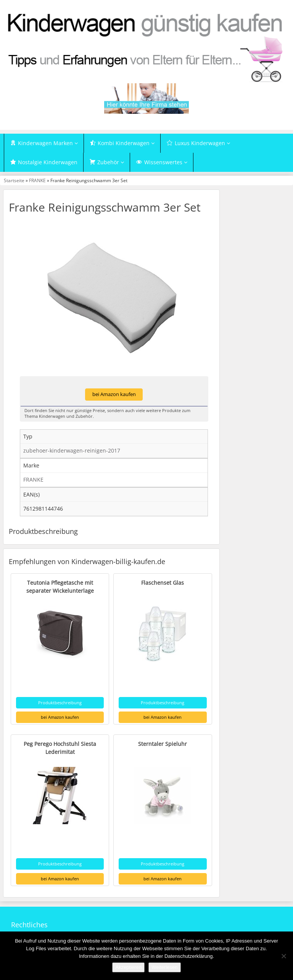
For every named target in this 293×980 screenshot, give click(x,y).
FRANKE (37, 180)
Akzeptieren (128, 967)
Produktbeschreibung (60, 703)
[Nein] (283, 956)
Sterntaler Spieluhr (163, 744)
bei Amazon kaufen (114, 394)
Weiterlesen (164, 967)
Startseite (14, 180)
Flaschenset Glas (163, 583)
